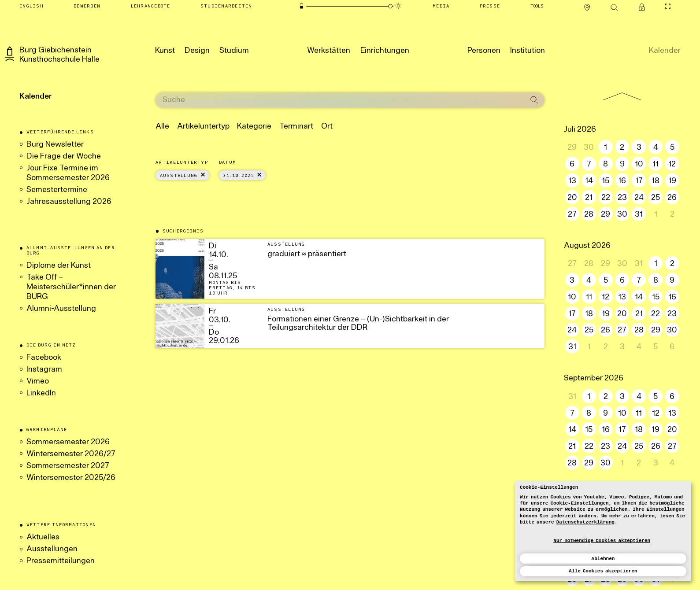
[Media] (441, 6)
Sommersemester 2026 (68, 442)
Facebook (44, 358)
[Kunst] (165, 50)
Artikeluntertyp (194, 127)
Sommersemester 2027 (68, 466)
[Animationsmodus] (398, 6)
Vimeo (38, 382)
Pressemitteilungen (61, 561)
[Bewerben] (87, 6)
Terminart (288, 127)
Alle (154, 127)
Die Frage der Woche (64, 157)
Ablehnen (603, 559)
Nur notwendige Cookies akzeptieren (602, 541)
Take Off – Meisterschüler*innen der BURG (71, 287)
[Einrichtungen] (385, 50)
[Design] (197, 50)
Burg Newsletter (55, 145)
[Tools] (537, 6)
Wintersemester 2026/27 (71, 454)
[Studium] (234, 50)
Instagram (44, 370)
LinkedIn (41, 393)
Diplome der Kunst (59, 266)
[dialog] (603, 531)
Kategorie (246, 127)
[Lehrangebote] (150, 6)
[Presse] (490, 6)
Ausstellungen (52, 549)
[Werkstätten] (329, 50)
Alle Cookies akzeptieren (603, 571)
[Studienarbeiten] (226, 6)
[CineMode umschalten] (668, 6)
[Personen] (484, 50)
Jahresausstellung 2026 (69, 202)
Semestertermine (57, 190)
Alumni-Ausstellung (62, 309)
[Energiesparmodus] (302, 6)
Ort (318, 127)
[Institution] (528, 50)
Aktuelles (43, 537)
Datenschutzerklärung (585, 522)
